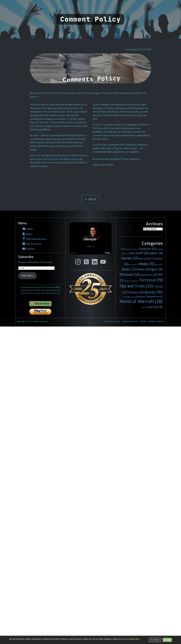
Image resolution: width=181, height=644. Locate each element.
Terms (143, 321)
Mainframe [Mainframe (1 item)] (133, 265)
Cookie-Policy (130, 321)
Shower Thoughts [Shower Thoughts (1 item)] (131, 281)
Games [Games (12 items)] (130, 258)
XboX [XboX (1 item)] (144, 307)
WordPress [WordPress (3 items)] (156, 297)
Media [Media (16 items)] (147, 264)
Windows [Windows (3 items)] (142, 297)
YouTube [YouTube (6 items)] (155, 307)
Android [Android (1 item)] (130, 249)
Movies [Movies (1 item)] (159, 265)
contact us (134, 159)
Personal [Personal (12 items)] (129, 275)
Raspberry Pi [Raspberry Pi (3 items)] (147, 275)
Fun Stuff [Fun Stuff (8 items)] (139, 253)
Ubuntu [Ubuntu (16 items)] (153, 292)
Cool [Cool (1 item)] (137, 249)
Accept (167, 640)
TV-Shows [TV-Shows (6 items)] (135, 292)
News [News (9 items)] (144, 269)
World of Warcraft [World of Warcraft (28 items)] (141, 302)
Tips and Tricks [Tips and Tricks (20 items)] (136, 286)
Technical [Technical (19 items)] (151, 280)
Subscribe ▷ (27, 276)
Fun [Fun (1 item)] (127, 254)
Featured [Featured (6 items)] (148, 249)
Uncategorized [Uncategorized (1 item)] (129, 297)
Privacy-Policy (112, 321)
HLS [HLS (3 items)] (153, 259)
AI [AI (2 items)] (123, 249)
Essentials (155, 640)
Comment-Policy (156, 321)
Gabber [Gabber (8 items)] (155, 253)
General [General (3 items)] (144, 259)
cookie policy (134, 639)
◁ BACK (91, 199)
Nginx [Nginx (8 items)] (156, 269)
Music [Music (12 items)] (129, 269)
